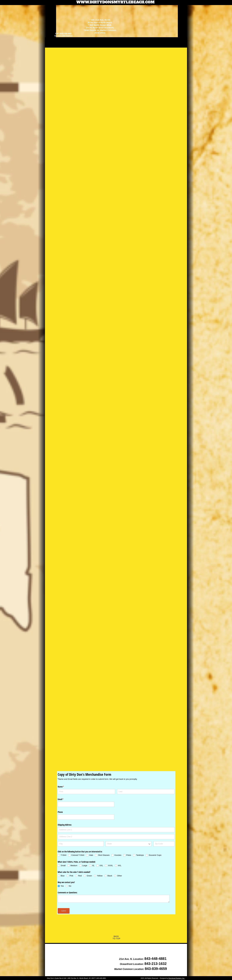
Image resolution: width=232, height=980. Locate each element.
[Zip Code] (164, 844)
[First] (86, 792)
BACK (116, 936)
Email (64, 799)
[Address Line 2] (116, 837)
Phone (60, 812)
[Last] (146, 792)
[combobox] (129, 844)
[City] (81, 844)
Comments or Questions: (68, 892)
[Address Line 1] (116, 830)
